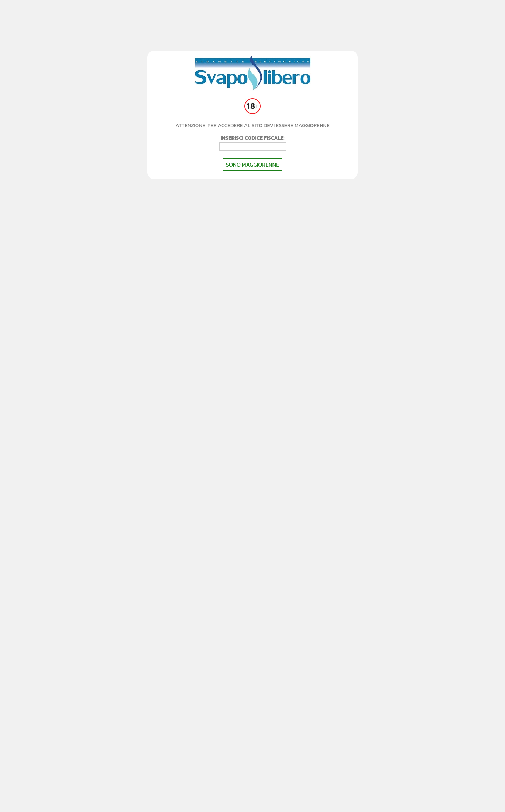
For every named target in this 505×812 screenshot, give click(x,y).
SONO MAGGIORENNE (252, 165)
